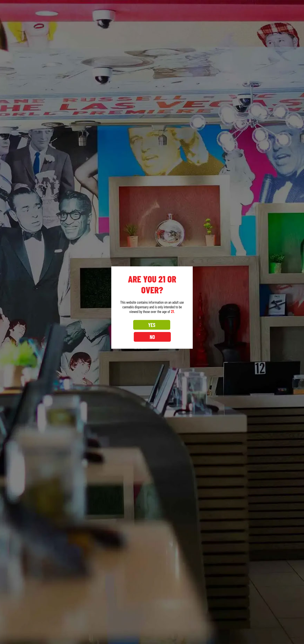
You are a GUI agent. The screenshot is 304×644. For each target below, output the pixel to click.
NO (169, 331)
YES (135, 331)
